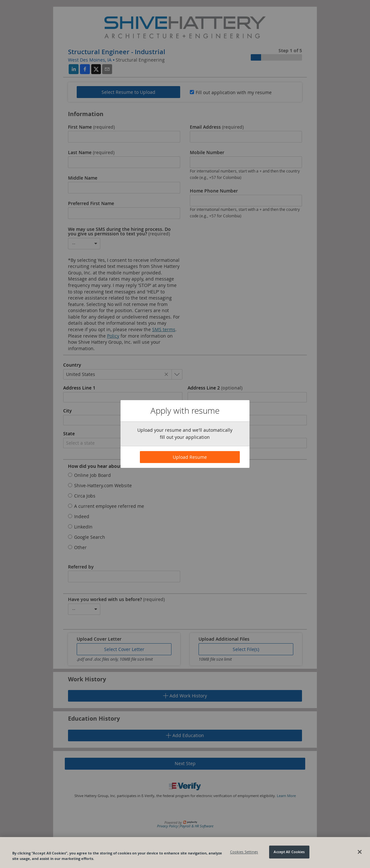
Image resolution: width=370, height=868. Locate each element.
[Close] (360, 852)
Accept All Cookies (289, 852)
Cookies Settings (244, 852)
